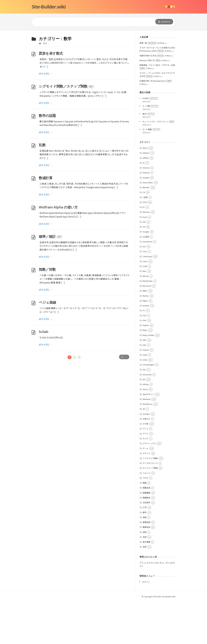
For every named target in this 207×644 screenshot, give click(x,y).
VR (144, 423)
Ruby (145, 373)
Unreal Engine (149, 408)
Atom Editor (148, 226)
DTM (145, 245)
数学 (45, 86)
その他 (146, 467)
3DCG (145, 191)
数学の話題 (47, 159)
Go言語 (146, 280)
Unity (145, 403)
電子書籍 (146, 585)
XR (144, 452)
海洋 (148, 157)
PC (144, 354)
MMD (145, 334)
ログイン (146, 625)
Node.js (146, 349)
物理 (145, 560)
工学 (145, 550)
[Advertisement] (103, 52)
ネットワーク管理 (150, 511)
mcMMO (150, 141)
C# (144, 235)
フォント (146, 516)
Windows (147, 442)
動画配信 (146, 541)
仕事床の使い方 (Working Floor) (156, 124)
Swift (145, 398)
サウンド (146, 496)
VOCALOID (147, 418)
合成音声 (146, 546)
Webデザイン (148, 437)
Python (146, 368)
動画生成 (146, 531)
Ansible (146, 221)
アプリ (146, 477)
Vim (144, 413)
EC (144, 250)
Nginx (145, 344)
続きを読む (46, 117)
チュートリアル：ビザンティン (158, 165)
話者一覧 (148, 86)
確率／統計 (50, 280)
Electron (146, 255)
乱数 (42, 188)
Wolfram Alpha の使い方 (58, 250)
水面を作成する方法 (152, 99)
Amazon (146, 211)
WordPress (148, 447)
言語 (145, 580)
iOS (144, 290)
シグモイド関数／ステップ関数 (66, 129)
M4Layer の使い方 (150, 103)
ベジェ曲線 (48, 345)
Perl (144, 359)
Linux (145, 304)
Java (145, 294)
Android (146, 216)
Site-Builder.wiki (49, 7)
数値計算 (46, 221)
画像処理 (146, 565)
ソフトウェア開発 (150, 501)
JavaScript (147, 300)
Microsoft (147, 329)
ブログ (146, 521)
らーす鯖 (150, 149)
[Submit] (164, 22)
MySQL (146, 339)
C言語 (145, 240)
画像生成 (146, 570)
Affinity (146, 201)
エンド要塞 (151, 172)
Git (144, 270)
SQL (145, 388)
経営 (145, 575)
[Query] (89, 22)
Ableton (146, 196)
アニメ (146, 472)
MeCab (146, 319)
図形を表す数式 (51, 96)
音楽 (145, 590)
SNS (145, 383)
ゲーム (146, 491)
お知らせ (146, 462)
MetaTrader (148, 324)
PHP (145, 363)
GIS (144, 265)
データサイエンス (150, 506)
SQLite (146, 393)
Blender (146, 231)
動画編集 (146, 536)
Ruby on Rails (148, 378)
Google (146, 275)
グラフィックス (149, 487)
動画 (145, 526)
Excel (145, 260)
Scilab (43, 375)
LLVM (145, 309)
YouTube (146, 457)
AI (144, 206)
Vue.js (145, 432)
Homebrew (148, 285)
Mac (144, 314)
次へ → (124, 400)
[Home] (40, 86)
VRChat (146, 427)
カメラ (146, 482)
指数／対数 (47, 312)
